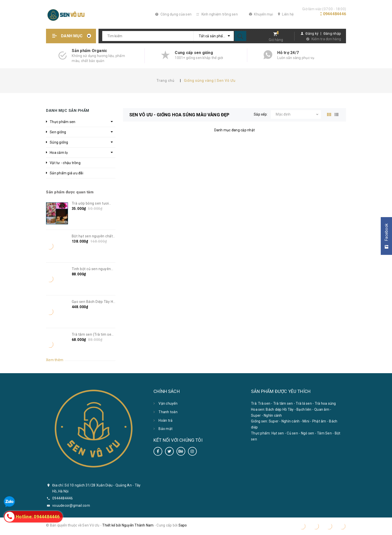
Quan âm (322, 409)
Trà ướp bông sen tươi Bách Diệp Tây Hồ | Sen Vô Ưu (94, 204)
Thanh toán (168, 412)
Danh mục (72, 36)
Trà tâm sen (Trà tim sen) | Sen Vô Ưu (93, 335)
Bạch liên (304, 409)
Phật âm (319, 421)
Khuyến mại (261, 14)
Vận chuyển (168, 403)
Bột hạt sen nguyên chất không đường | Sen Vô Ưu (93, 236)
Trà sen (264, 403)
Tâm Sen (324, 433)
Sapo (183, 525)
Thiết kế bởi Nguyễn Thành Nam (128, 525)
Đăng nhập (332, 34)
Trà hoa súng (325, 403)
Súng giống (59, 142)
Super (256, 415)
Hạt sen (278, 433)
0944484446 (335, 14)
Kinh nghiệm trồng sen (217, 14)
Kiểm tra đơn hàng (326, 39)
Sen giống (58, 132)
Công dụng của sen (173, 14)
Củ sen (292, 433)
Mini (306, 421)
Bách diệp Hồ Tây (280, 409)
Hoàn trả (165, 420)
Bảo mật (165, 429)
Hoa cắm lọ (59, 153)
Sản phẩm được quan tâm (70, 192)
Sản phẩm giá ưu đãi (66, 173)
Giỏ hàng (276, 40)
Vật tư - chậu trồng (65, 163)
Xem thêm (55, 360)
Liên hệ (286, 14)
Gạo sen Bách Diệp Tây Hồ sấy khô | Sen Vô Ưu (93, 302)
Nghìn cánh (273, 415)
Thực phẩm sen (62, 122)
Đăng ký (312, 34)
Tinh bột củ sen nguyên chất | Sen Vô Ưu (91, 269)
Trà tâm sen (283, 403)
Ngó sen (308, 433)
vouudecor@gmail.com (71, 505)
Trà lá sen (304, 403)
